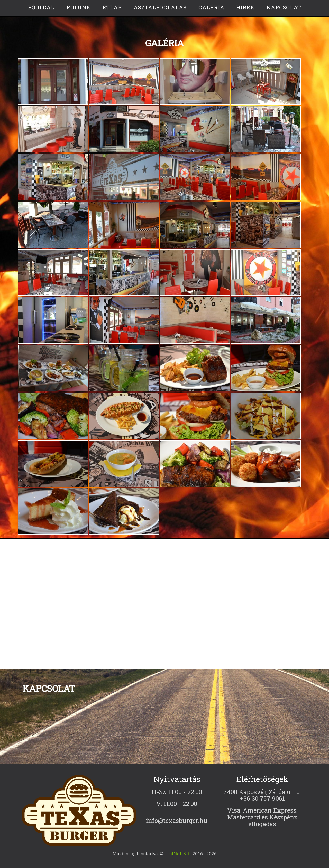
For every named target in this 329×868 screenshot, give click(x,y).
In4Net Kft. (179, 853)
